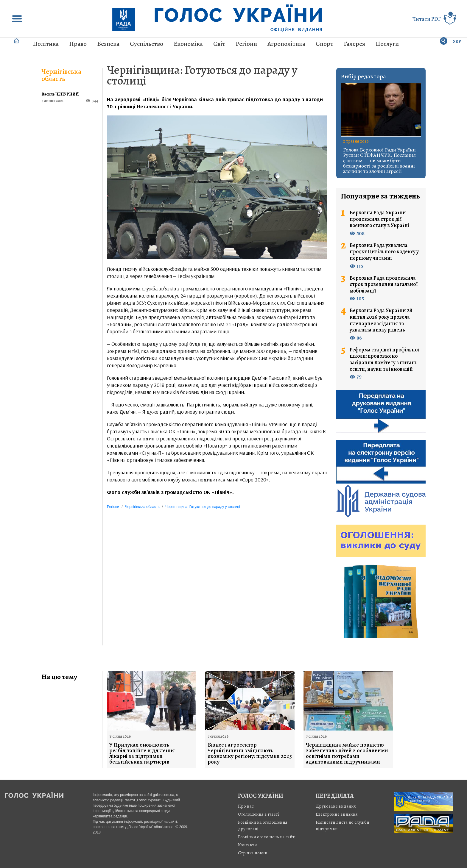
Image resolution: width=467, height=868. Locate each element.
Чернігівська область (61, 75)
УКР (457, 42)
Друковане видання (336, 806)
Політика (46, 44)
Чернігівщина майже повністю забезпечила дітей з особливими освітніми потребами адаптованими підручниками (347, 753)
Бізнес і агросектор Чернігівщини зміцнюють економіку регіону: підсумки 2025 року (250, 753)
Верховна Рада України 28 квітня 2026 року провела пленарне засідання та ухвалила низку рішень (381, 320)
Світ (219, 44)
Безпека (108, 44)
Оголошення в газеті (259, 814)
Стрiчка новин (253, 853)
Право (78, 44)
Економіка (188, 44)
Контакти (247, 845)
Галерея (354, 44)
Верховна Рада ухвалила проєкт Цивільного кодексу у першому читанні (384, 252)
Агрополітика (286, 44)
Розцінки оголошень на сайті (267, 837)
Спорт (324, 44)
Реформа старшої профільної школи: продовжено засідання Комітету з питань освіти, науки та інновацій (385, 359)
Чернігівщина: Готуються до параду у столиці (202, 75)
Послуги (387, 44)
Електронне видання (337, 814)
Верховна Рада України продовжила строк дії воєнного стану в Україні (379, 219)
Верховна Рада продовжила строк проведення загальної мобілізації (384, 285)
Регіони (246, 44)
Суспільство (147, 44)
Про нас (246, 806)
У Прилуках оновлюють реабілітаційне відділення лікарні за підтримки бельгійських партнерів (142, 753)
